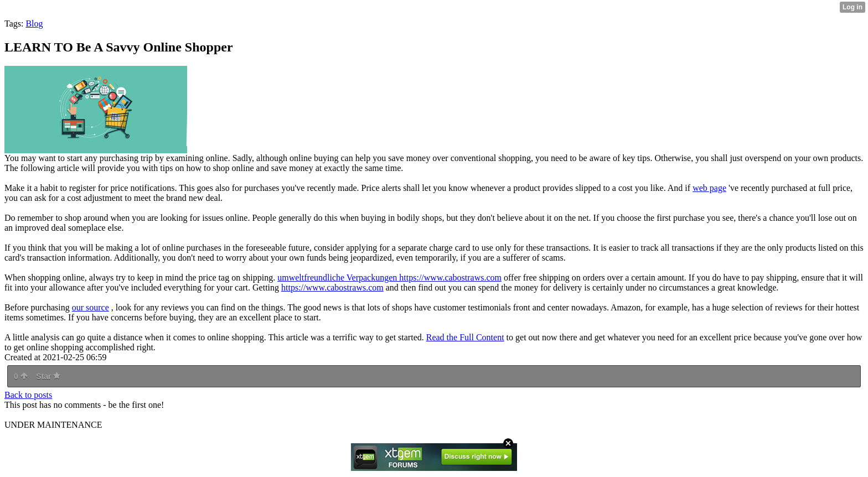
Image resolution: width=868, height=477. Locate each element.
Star (48, 376)
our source (91, 307)
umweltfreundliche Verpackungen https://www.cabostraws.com (389, 278)
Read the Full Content (465, 337)
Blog (34, 24)
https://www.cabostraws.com (332, 287)
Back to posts (28, 395)
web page (709, 188)
